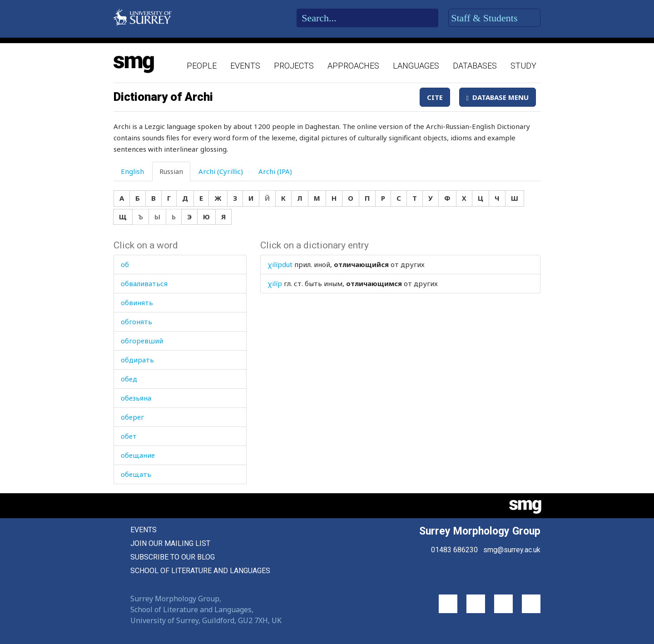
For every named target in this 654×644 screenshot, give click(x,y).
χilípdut (280, 264)
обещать (136, 474)
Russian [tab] (171, 171)
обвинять (137, 302)
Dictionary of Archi (163, 97)
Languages (416, 66)
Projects (294, 66)
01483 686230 (454, 550)
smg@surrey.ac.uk (512, 550)
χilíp (275, 283)
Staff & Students (494, 18)
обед (129, 379)
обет (129, 436)
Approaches (353, 66)
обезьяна (136, 398)
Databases (475, 66)
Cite (435, 97)
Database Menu (498, 97)
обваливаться (144, 283)
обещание (138, 455)
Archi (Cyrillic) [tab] (221, 171)
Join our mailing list (170, 543)
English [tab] (132, 171)
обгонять (136, 322)
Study (523, 66)
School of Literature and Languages (200, 571)
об (125, 264)
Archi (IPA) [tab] (275, 171)
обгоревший (142, 341)
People (202, 66)
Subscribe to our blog (173, 557)
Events (245, 66)
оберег (132, 417)
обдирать (137, 360)
